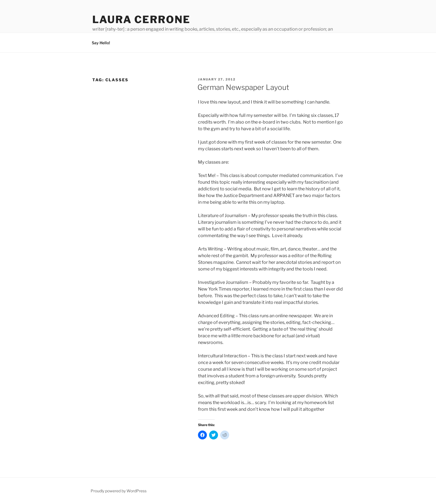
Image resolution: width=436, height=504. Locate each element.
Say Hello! (101, 43)
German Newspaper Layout (243, 87)
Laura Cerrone (141, 19)
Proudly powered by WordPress (119, 491)
